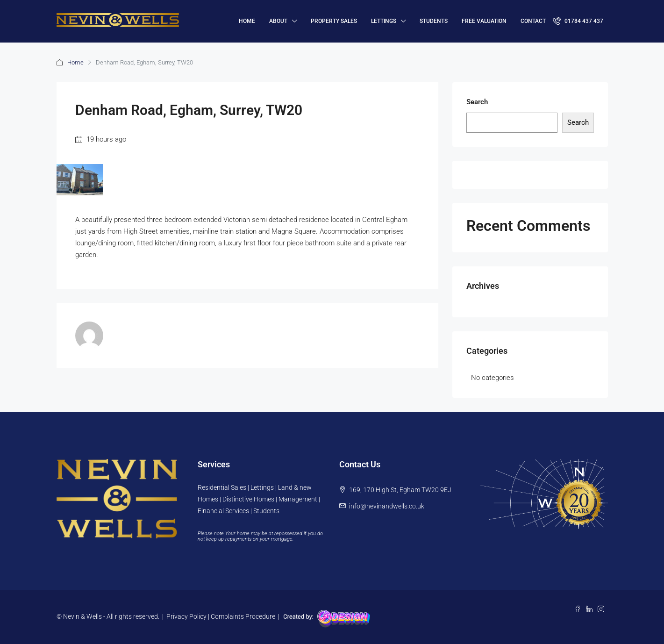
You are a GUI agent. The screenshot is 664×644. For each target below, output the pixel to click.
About (278, 21)
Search (477, 102)
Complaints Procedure (243, 616)
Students (434, 21)
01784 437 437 (578, 21)
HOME (247, 21)
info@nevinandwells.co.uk (387, 506)
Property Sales (334, 21)
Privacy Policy (186, 616)
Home (75, 62)
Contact (533, 21)
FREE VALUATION (484, 21)
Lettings (384, 21)
